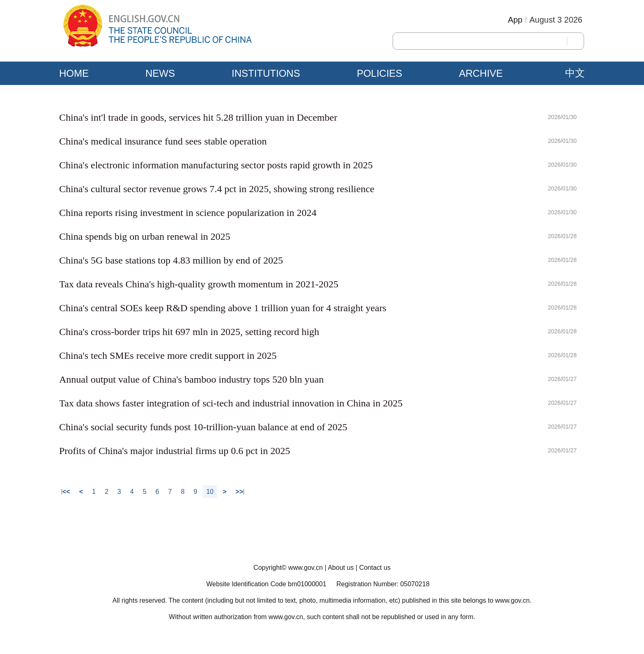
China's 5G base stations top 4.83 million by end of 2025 (171, 260)
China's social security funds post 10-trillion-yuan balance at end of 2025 (203, 427)
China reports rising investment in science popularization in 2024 (188, 213)
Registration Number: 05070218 (383, 584)
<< (66, 492)
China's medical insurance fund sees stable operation (163, 141)
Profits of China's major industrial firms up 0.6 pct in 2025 (175, 451)
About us (341, 568)
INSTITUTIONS (266, 73)
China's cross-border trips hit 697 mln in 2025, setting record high (189, 332)
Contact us (375, 568)
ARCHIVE (481, 73)
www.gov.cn (306, 568)
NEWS (160, 73)
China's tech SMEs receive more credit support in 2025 (168, 356)
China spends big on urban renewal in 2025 (145, 236)
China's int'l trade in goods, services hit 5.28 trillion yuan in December (198, 117)
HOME (74, 73)
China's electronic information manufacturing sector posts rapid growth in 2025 (216, 165)
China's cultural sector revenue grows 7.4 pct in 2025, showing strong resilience (217, 189)
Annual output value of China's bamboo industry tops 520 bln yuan (191, 379)
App (515, 20)
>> (239, 492)
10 (210, 492)
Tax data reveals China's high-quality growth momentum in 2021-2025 (199, 284)
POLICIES (380, 73)
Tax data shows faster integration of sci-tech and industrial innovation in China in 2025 (231, 403)
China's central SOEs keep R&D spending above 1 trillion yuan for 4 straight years (223, 308)
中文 (575, 73)
